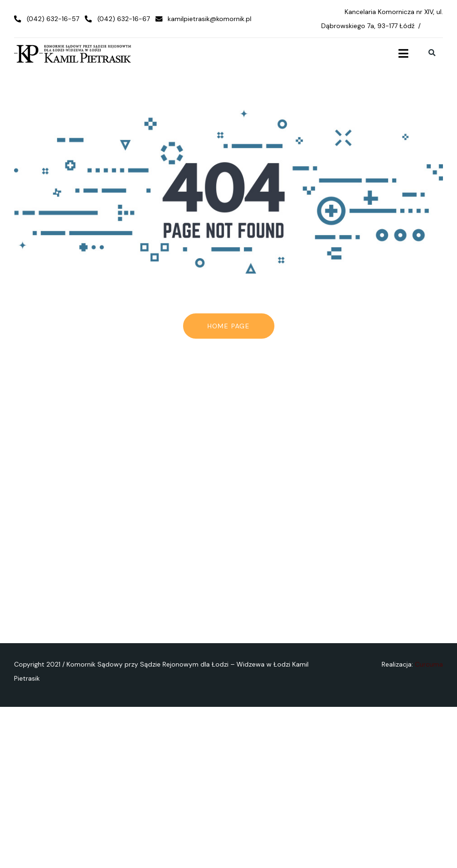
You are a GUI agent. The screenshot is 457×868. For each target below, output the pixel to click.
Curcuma (429, 664)
